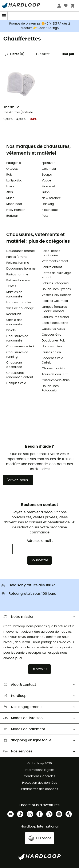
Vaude (46, 181)
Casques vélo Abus (56, 380)
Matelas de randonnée (14, 294)
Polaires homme (18, 280)
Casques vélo (16, 383)
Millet (10, 198)
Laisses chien (51, 352)
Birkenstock (50, 210)
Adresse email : (40, 541)
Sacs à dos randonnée (14, 322)
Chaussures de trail (20, 347)
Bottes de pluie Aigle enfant (56, 275)
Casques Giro (52, 335)
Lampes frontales (19, 302)
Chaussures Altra (54, 369)
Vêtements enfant (55, 261)
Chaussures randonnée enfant (20, 375)
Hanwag (48, 204)
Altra (10, 192)
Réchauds (14, 314)
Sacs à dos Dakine (55, 323)
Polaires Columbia (55, 301)
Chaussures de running (17, 355)
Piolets (11, 330)
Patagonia (14, 163)
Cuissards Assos (53, 329)
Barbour (12, 216)
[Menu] (4, 16)
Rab (9, 175)
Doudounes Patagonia (50, 388)
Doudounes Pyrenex (56, 289)
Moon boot (14, 204)
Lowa (10, 186)
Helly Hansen (16, 210)
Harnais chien (52, 347)
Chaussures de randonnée (17, 338)
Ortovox (12, 169)
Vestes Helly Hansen (56, 295)
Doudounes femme (21, 251)
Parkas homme (17, 275)
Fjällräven (49, 163)
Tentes (11, 286)
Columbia (49, 169)
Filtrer (14, 54)
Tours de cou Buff (55, 374)
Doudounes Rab (53, 341)
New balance (51, 198)
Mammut (48, 186)
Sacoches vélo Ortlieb (52, 360)
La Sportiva (14, 181)
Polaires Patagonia (55, 283)
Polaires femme (18, 263)
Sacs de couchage (20, 308)
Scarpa (47, 175)
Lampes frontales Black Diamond (54, 309)
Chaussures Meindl (56, 317)
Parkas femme (17, 257)
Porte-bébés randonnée (51, 253)
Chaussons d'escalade (14, 365)
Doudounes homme (21, 269)
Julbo (46, 192)
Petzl (45, 216)
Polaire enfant (52, 267)
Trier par (68, 54)
